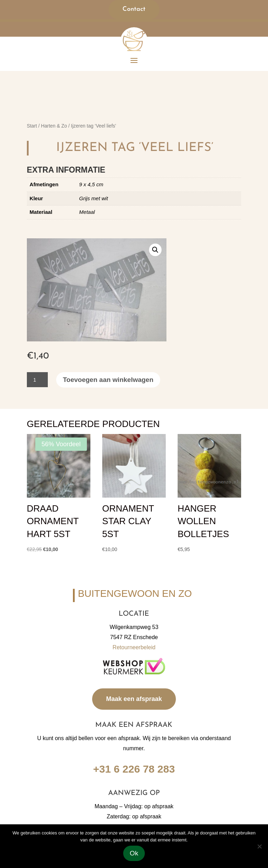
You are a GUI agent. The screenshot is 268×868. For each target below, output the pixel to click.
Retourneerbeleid (134, 647)
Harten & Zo (54, 126)
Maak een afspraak (134, 699)
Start (32, 126)
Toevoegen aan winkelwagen (108, 380)
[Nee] (259, 846)
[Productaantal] (37, 380)
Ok (134, 853)
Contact (134, 9)
